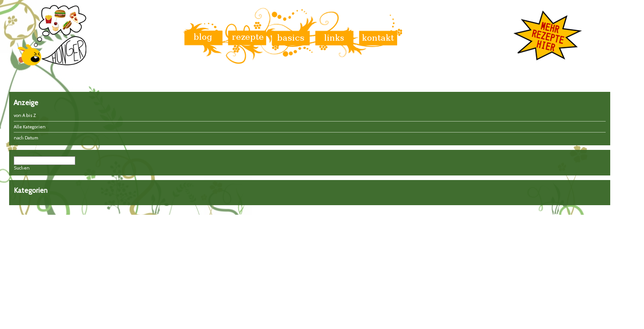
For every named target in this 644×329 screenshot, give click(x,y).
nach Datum (26, 138)
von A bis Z (25, 115)
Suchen (22, 168)
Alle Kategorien (30, 127)
